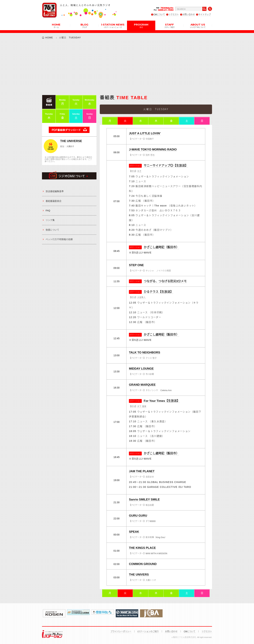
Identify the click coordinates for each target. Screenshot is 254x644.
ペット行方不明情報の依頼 (59, 239)
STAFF (170, 25)
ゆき (139, 171)
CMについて (159, 15)
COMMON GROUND (143, 564)
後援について (52, 230)
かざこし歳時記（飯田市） (161, 247)
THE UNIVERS (139, 575)
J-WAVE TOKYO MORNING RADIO (153, 150)
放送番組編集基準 (55, 191)
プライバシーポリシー (121, 632)
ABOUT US (198, 25)
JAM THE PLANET (142, 471)
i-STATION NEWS (113, 25)
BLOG (84, 25)
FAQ (48, 211)
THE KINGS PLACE (142, 548)
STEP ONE (136, 265)
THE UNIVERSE (71, 141)
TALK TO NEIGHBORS (145, 353)
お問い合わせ (189, 15)
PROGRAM (141, 25)
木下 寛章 (142, 407)
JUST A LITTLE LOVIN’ (145, 134)
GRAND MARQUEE (142, 385)
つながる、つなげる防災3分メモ (165, 281)
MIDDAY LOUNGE (141, 369)
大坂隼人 (141, 298)
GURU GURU (138, 516)
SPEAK (134, 532)
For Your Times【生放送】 (162, 401)
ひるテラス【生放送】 (158, 292)
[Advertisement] (127, 67)
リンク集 (50, 220)
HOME (56, 25)
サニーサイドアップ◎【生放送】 (166, 166)
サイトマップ (205, 15)
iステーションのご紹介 (148, 632)
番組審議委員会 (54, 201)
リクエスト (174, 15)
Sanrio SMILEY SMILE (144, 500)
